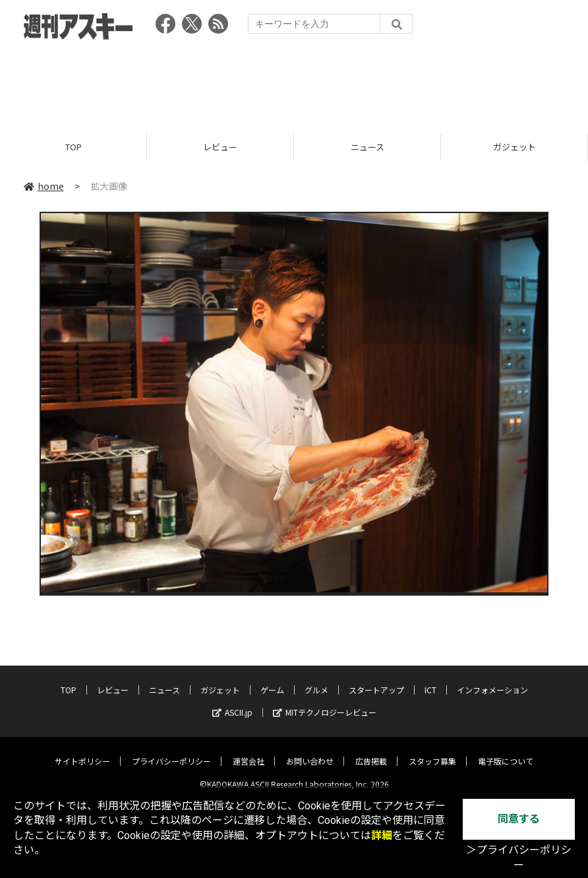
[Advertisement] (294, 82)
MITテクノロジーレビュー (325, 702)
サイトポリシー (82, 751)
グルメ (316, 680)
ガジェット (514, 147)
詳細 (382, 835)
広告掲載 (371, 751)
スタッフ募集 (432, 751)
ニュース (367, 147)
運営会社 (249, 751)
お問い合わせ (310, 751)
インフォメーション (492, 680)
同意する (519, 819)
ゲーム (272, 680)
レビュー (220, 147)
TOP (73, 147)
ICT (430, 680)
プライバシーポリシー (171, 751)
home (44, 186)
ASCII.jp (232, 702)
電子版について (506, 751)
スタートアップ (376, 680)
